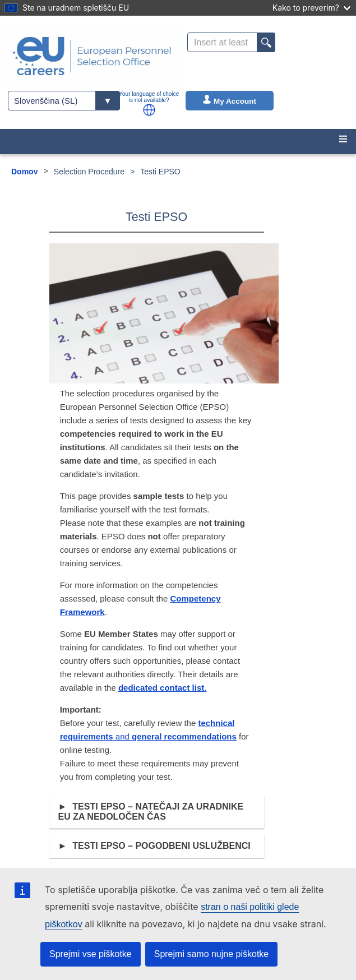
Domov (24, 172)
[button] (149, 110)
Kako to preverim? (311, 8)
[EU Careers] (92, 56)
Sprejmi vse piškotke (91, 954)
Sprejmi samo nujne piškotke (212, 954)
